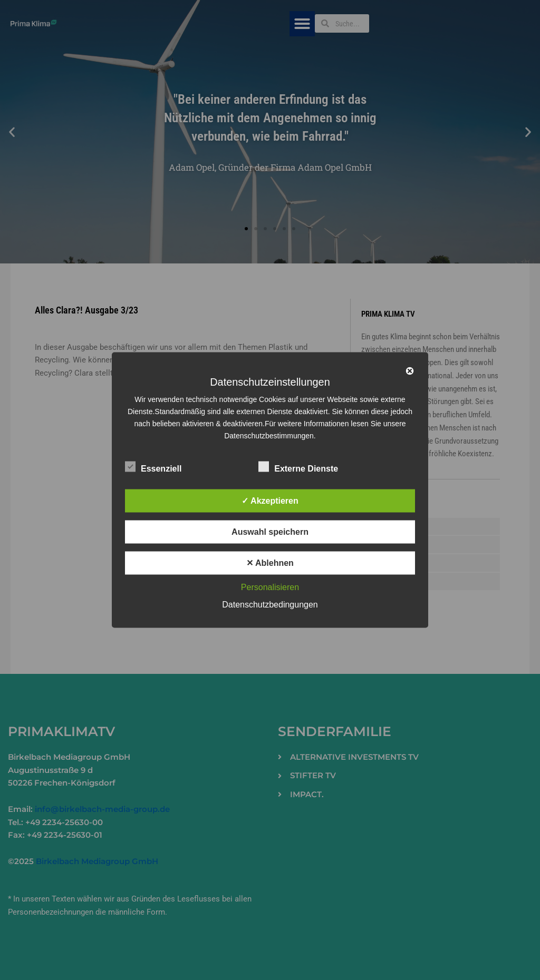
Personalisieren (270, 587)
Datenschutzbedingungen (270, 605)
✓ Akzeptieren (270, 501)
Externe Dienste (298, 467)
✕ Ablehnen (270, 563)
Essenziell (153, 467)
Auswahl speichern (270, 532)
